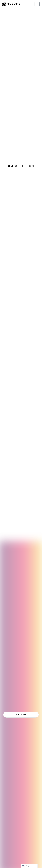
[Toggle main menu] (37, 4)
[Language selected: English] (29, 866)
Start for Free (21, 715)
